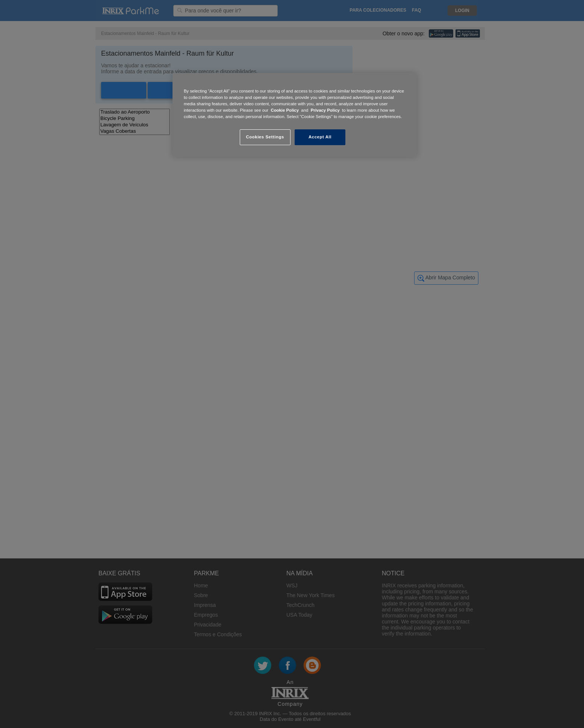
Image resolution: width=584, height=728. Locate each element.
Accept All (320, 137)
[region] (295, 115)
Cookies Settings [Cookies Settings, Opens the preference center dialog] (265, 137)
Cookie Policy (285, 110)
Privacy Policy (325, 110)
